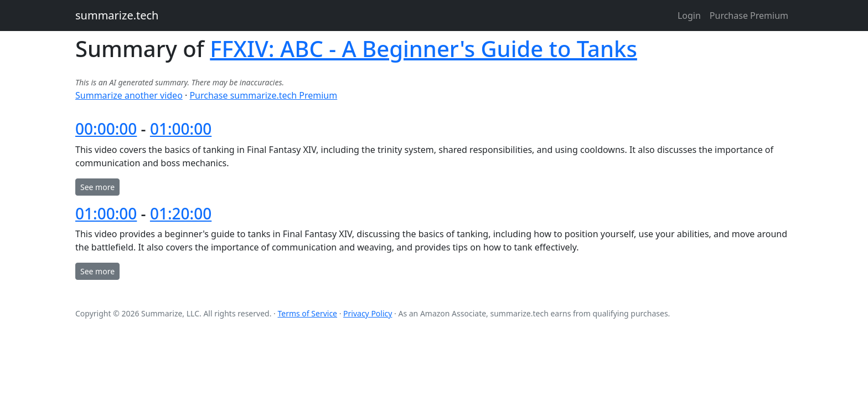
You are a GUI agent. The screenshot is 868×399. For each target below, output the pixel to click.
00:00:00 (106, 129)
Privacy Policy (368, 313)
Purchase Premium (749, 16)
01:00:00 (181, 129)
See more (97, 187)
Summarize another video (129, 95)
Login (689, 16)
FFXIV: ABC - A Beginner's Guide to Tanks (423, 48)
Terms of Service (307, 313)
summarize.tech (117, 15)
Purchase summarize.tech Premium (263, 95)
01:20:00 (181, 213)
